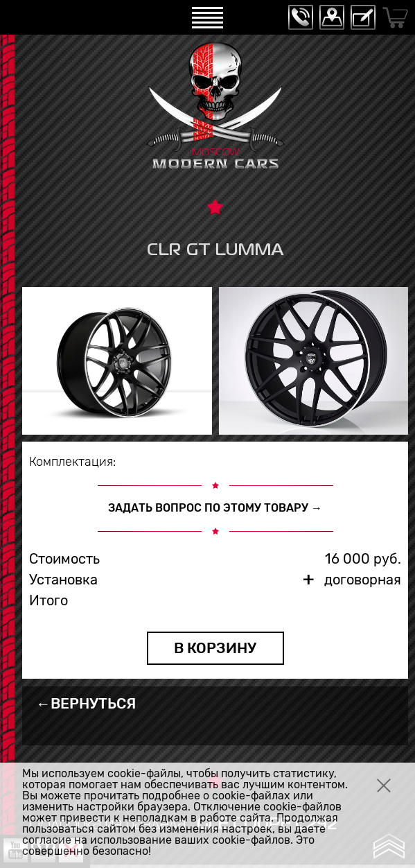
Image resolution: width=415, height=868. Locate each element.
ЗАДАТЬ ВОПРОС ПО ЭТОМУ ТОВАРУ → (215, 508)
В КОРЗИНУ (215, 648)
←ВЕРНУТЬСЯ (86, 703)
